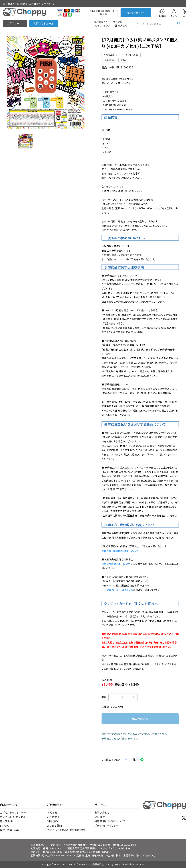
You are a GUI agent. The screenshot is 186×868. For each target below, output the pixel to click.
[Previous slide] (13, 82)
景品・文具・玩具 (9, 830)
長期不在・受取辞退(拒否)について (120, 551)
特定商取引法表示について (110, 821)
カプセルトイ (101, 22)
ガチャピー (119, 22)
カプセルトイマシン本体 (14, 812)
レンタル (5, 826)
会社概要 (100, 817)
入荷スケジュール (44, 23)
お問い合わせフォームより (115, 564)
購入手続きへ (140, 719)
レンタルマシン (102, 25)
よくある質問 (55, 826)
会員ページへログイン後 (120, 590)
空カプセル (121, 25)
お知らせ (52, 812)
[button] (25, 141)
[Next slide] (79, 82)
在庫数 (105, 707)
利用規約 (53, 821)
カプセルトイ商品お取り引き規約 (66, 830)
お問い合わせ (102, 812)
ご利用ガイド (54, 817)
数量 (104, 697)
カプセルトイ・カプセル (13, 817)
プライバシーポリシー (107, 826)
